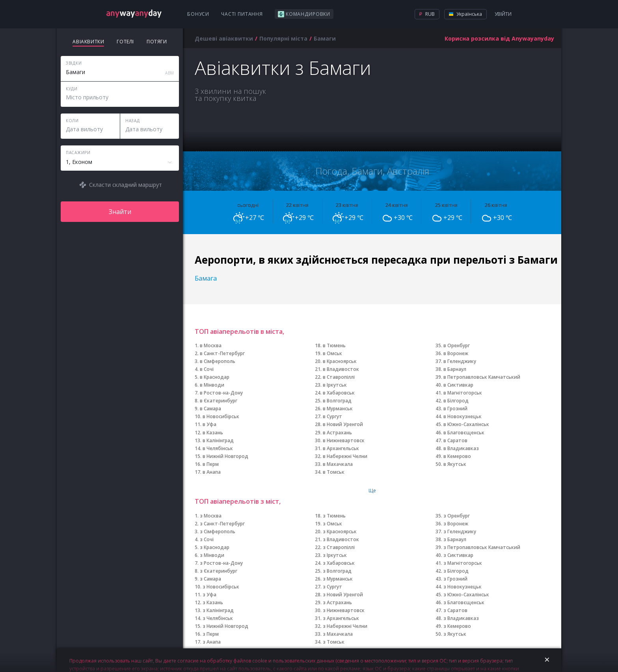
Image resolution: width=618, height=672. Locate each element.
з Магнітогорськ (463, 563)
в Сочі (207, 369)
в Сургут (332, 416)
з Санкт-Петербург (222, 524)
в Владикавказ (461, 448)
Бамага (206, 278)
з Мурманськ (338, 579)
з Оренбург (457, 516)
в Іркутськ (335, 385)
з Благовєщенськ (464, 602)
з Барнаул (455, 539)
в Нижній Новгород (225, 456)
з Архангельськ (341, 618)
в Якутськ (455, 464)
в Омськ (332, 353)
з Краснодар (215, 547)
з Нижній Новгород (225, 626)
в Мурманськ (338, 409)
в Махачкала (338, 464)
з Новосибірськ (221, 587)
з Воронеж (456, 524)
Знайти (120, 212)
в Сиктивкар (458, 385)
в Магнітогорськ (463, 393)
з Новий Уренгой (343, 595)
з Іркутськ (335, 555)
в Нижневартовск (344, 440)
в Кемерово (457, 456)
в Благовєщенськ (464, 433)
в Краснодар (215, 377)
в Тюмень (334, 345)
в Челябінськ (218, 448)
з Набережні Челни (345, 626)
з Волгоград (337, 571)
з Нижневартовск (344, 610)
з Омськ (332, 524)
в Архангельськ (341, 448)
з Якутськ (455, 634)
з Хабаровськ (339, 563)
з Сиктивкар (458, 555)
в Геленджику (460, 361)
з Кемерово (457, 626)
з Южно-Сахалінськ (466, 595)
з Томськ (334, 642)
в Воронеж (456, 353)
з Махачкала (338, 634)
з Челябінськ (218, 618)
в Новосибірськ (221, 416)
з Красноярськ (340, 531)
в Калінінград (218, 440)
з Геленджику (460, 531)
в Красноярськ (340, 361)
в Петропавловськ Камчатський (482, 377)
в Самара (210, 409)
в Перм (211, 464)
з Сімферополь (218, 531)
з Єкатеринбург (219, 571)
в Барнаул (455, 369)
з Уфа (209, 595)
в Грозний (455, 409)
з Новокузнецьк (463, 587)
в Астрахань (337, 433)
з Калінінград (218, 610)
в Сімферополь (218, 361)
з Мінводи (212, 555)
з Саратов (455, 610)
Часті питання (242, 14)
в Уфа (209, 424)
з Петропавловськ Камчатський (482, 547)
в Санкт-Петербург (222, 353)
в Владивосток (341, 369)
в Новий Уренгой (343, 424)
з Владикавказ (461, 618)
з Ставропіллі (339, 547)
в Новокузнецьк (463, 416)
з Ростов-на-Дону (221, 563)
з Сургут (332, 587)
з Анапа (212, 642)
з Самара (210, 579)
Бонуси (198, 14)
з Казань (213, 602)
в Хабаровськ (339, 393)
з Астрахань (337, 602)
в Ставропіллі (339, 377)
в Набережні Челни (345, 456)
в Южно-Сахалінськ (466, 424)
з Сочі (207, 539)
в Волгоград (337, 401)
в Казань (213, 433)
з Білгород (456, 571)
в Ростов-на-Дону (221, 393)
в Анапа (212, 472)
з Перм (211, 634)
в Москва (211, 345)
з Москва (211, 516)
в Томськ (334, 472)
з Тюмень (334, 516)
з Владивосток (341, 539)
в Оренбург (457, 345)
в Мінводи (212, 385)
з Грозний (455, 579)
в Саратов (455, 440)
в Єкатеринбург (219, 401)
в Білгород (456, 401)
